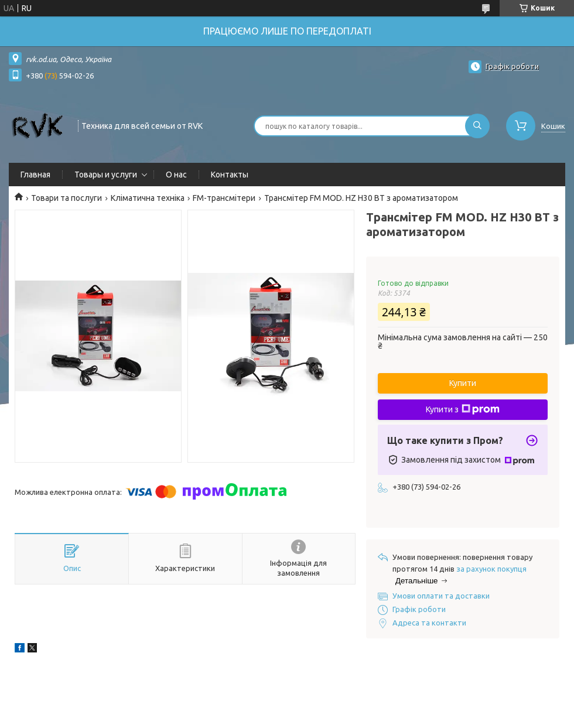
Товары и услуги (106, 175)
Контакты (230, 175)
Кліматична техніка (148, 198)
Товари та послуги (66, 198)
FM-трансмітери (224, 198)
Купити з (463, 409)
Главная (35, 175)
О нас (176, 175)
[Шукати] (477, 126)
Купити (463, 383)
